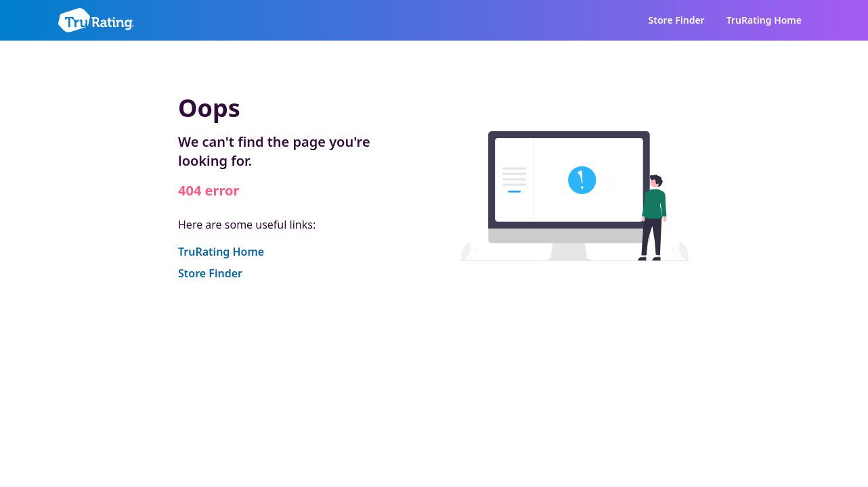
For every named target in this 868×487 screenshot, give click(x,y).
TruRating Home (764, 20)
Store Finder (677, 20)
